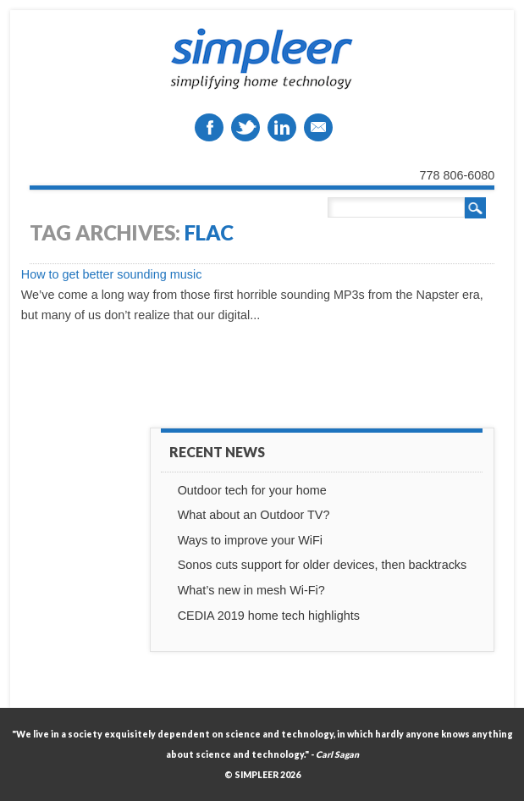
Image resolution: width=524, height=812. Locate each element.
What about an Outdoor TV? (254, 515)
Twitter (245, 127)
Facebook (209, 127)
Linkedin (282, 127)
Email (318, 127)
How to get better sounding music (112, 274)
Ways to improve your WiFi (250, 540)
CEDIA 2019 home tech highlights (269, 616)
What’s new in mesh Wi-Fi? (251, 590)
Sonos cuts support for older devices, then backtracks (323, 565)
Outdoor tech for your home (252, 490)
